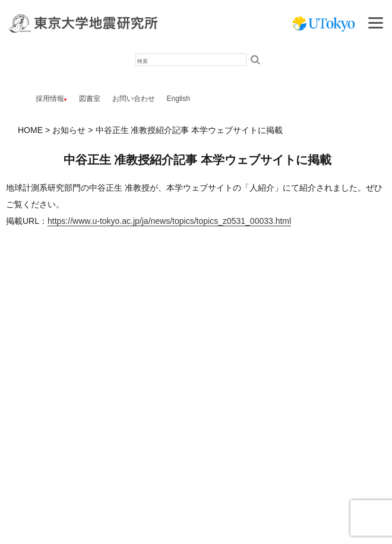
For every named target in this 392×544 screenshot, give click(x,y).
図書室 (90, 99)
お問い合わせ (134, 99)
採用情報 (50, 99)
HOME (30, 130)
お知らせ (69, 130)
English (178, 99)
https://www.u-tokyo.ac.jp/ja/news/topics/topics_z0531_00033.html (169, 221)
